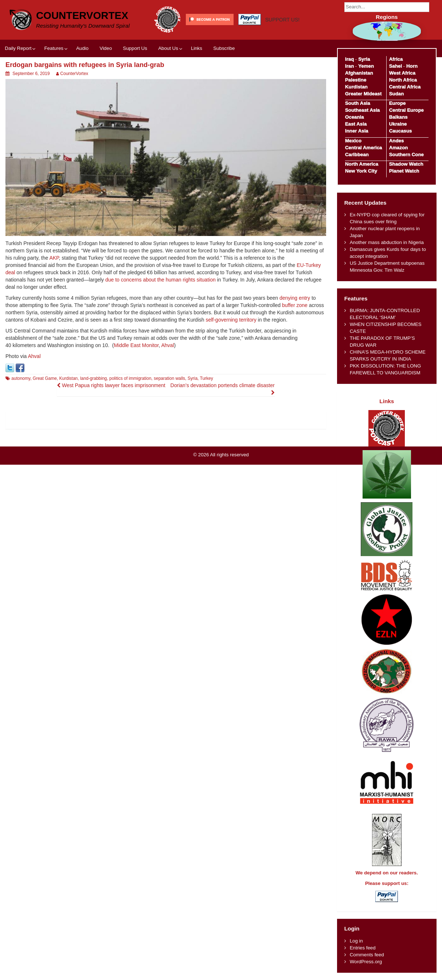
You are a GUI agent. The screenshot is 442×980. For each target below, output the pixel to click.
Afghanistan (359, 73)
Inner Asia (357, 131)
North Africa (403, 80)
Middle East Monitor (136, 345)
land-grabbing (93, 378)
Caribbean (357, 155)
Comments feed (367, 955)
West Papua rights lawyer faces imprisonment (111, 385)
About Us (168, 48)
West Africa (402, 73)
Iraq (349, 59)
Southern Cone (406, 155)
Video (106, 48)
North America (362, 164)
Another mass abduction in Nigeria (387, 242)
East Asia (356, 124)
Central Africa (405, 87)
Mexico (353, 141)
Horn (412, 66)
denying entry (295, 298)
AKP (54, 258)
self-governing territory (231, 320)
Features (54, 48)
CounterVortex (82, 15)
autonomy (21, 378)
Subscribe (224, 48)
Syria (193, 378)
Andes (396, 141)
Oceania (355, 117)
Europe (397, 103)
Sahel (395, 66)
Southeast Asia (363, 110)
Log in (356, 941)
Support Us (135, 48)
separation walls (169, 378)
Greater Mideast (363, 94)
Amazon (398, 148)
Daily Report (18, 48)
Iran (349, 66)
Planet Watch (404, 171)
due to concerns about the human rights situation (161, 280)
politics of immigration (130, 378)
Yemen (366, 66)
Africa (396, 59)
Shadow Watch (406, 164)
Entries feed (363, 948)
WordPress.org (366, 962)
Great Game (45, 378)
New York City (361, 171)
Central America (364, 148)
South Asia (358, 103)
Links (197, 48)
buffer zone (295, 305)
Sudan (396, 94)
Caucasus (400, 131)
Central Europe (406, 110)
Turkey (207, 378)
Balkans (398, 117)
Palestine (356, 80)
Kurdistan (69, 378)
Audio (82, 48)
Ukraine (398, 124)
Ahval (168, 345)
